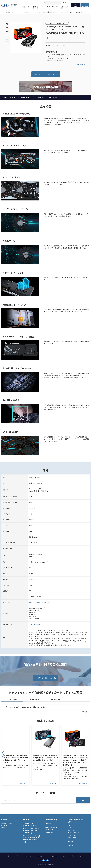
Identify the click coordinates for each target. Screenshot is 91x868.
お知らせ (67, 7)
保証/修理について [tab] (57, 700)
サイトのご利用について (52, 856)
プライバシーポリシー (29, 856)
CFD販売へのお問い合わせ (77, 856)
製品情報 (24, 7)
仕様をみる (81, 65)
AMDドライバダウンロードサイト (40, 602)
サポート (43, 7)
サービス (29, 7)
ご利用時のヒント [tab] (34, 700)
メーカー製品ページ (36, 624)
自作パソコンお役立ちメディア (53, 7)
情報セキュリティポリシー (15, 856)
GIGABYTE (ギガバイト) (61, 46)
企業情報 (62, 7)
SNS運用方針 (40, 856)
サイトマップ (64, 856)
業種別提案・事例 (35, 7)
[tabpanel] (45, 709)
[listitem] (85, 712)
